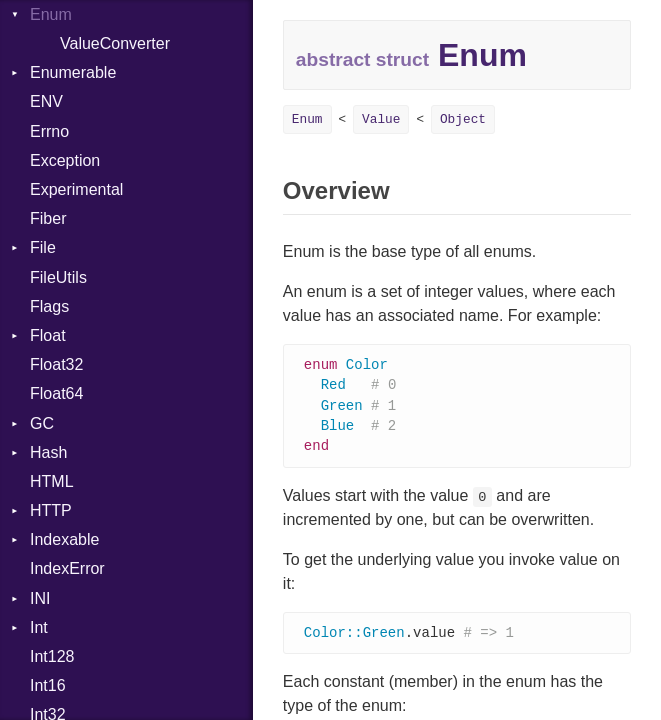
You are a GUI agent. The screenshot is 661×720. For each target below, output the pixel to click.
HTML (52, 481)
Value (381, 119)
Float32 (56, 364)
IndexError (67, 568)
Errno (49, 131)
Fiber (48, 218)
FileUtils (58, 277)
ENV (46, 101)
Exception (65, 160)
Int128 (52, 656)
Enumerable (73, 72)
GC (42, 423)
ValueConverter (115, 43)
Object (463, 119)
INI (40, 598)
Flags (49, 306)
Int (39, 627)
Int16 (48, 685)
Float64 (56, 393)
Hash (48, 452)
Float (48, 335)
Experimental (76, 189)
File (43, 247)
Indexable (64, 539)
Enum (307, 119)
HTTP (51, 510)
